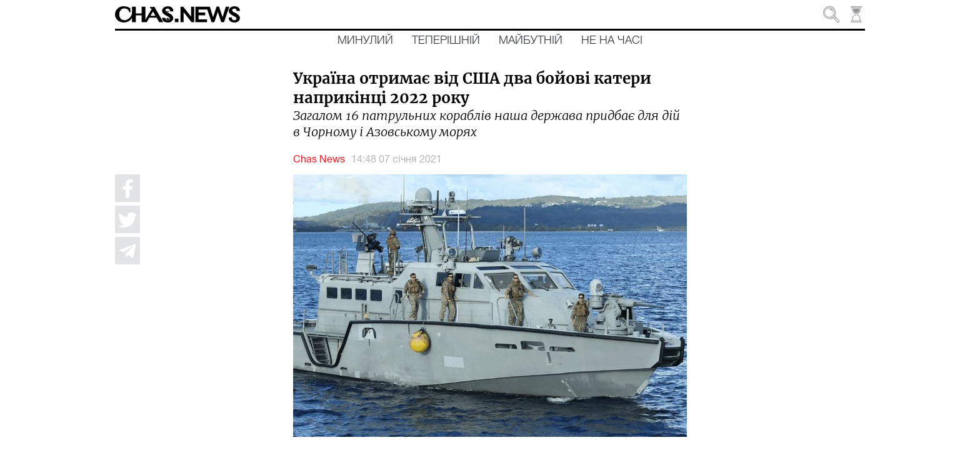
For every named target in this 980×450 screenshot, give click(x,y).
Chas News (319, 160)
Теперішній (446, 41)
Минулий (365, 41)
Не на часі (612, 41)
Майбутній (531, 41)
